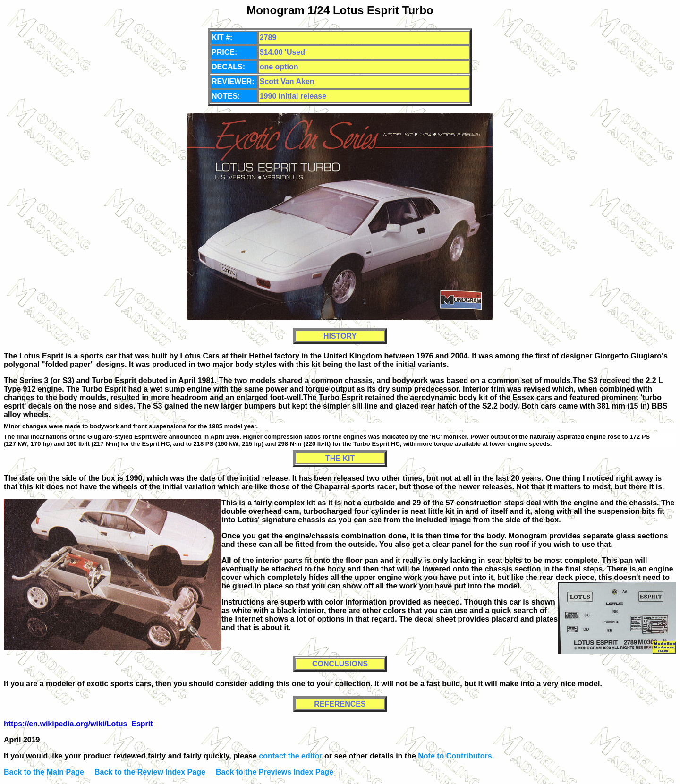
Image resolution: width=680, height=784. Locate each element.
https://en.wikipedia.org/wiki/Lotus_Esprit (78, 724)
